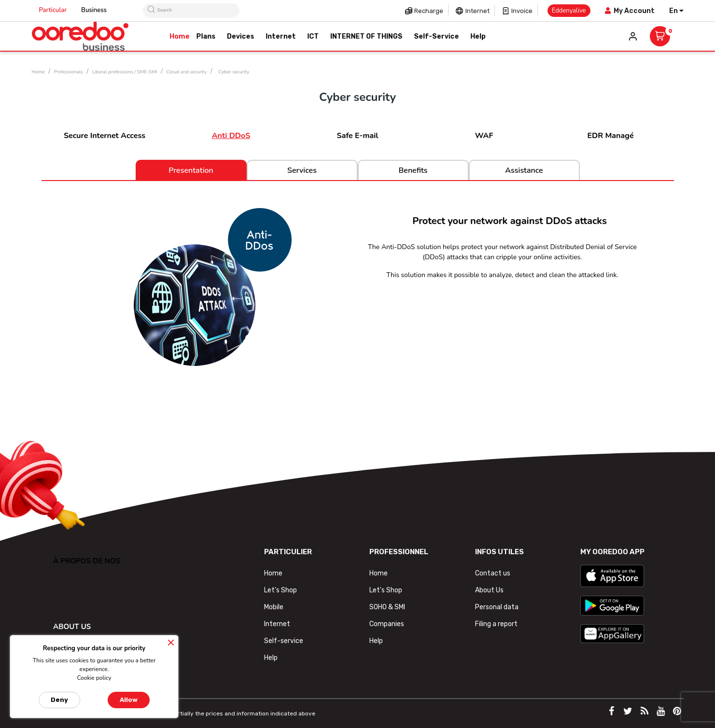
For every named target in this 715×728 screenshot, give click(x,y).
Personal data (497, 607)
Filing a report (496, 624)
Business (94, 10)
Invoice (522, 11)
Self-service (284, 641)
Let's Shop (280, 590)
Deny (59, 700)
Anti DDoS (231, 136)
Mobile (274, 607)
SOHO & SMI (387, 607)
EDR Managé (610, 136)
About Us (489, 590)
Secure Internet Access (105, 136)
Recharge (429, 11)
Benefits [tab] (413, 170)
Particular (53, 10)
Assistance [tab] (524, 170)
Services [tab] (302, 170)
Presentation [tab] (191, 170)
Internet (477, 11)
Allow (129, 700)
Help (271, 658)
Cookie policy (94, 678)
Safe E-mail (358, 136)
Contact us (493, 573)
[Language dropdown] (676, 11)
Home (273, 573)
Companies (387, 624)
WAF (484, 136)
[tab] (358, 413)
